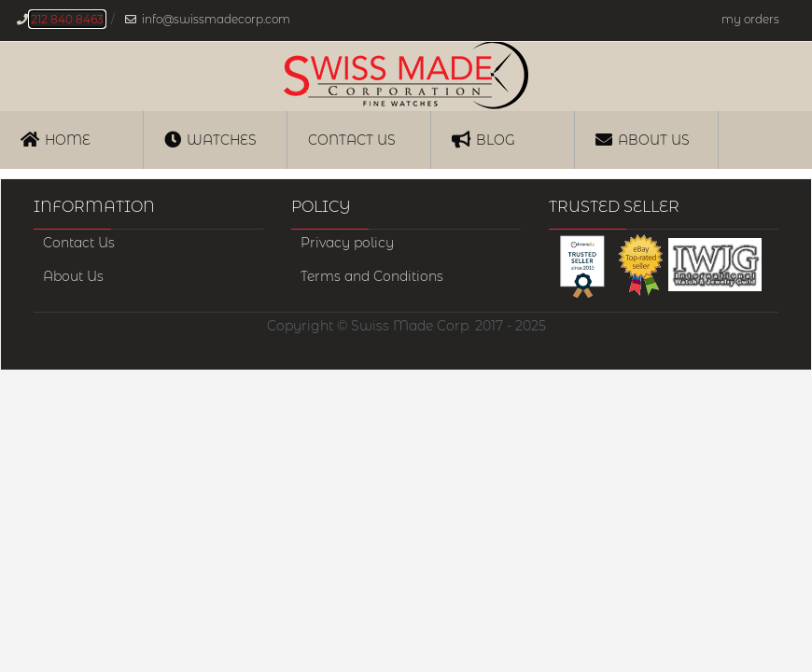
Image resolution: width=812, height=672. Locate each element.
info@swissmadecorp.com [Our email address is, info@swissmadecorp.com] (216, 19)
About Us (643, 139)
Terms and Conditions (372, 276)
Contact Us (79, 243)
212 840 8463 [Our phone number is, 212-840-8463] (67, 19)
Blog (483, 139)
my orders (750, 19)
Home (56, 139)
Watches (210, 139)
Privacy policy (347, 243)
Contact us (352, 140)
